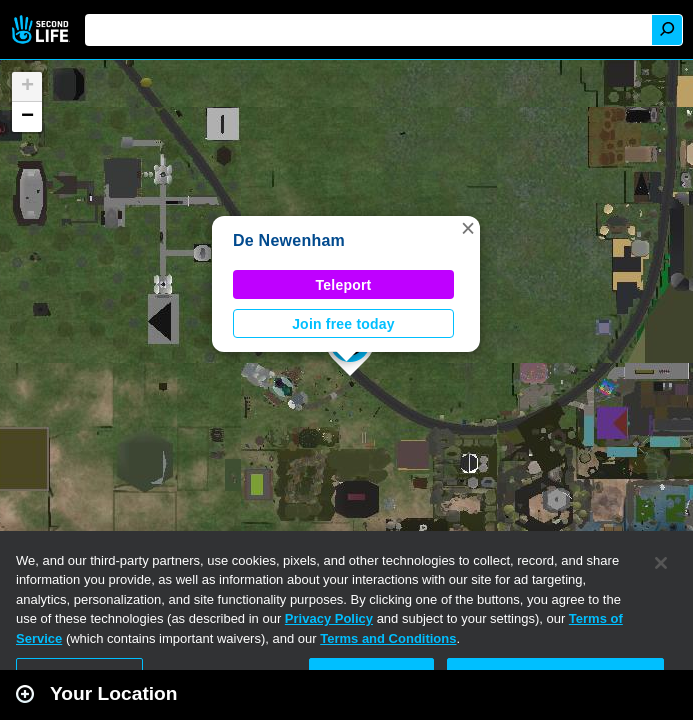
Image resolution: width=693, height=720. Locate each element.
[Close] (661, 563)
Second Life (42, 29)
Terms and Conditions (388, 638)
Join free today (343, 324)
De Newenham (289, 240)
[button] (468, 228)
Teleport (344, 285)
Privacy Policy (329, 618)
